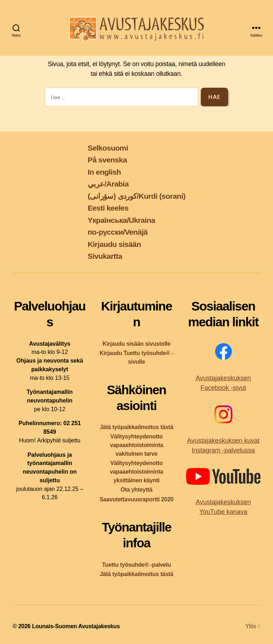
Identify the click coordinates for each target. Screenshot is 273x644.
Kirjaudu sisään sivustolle (136, 344)
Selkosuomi (108, 148)
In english (104, 172)
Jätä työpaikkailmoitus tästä (136, 427)
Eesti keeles (108, 208)
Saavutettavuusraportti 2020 (136, 499)
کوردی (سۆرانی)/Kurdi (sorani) (136, 196)
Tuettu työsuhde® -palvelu (136, 565)
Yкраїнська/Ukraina (121, 220)
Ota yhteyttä (137, 490)
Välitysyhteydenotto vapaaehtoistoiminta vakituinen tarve (137, 445)
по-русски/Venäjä (118, 232)
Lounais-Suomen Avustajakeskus (76, 626)
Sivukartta (105, 256)
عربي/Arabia (108, 184)
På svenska (107, 160)
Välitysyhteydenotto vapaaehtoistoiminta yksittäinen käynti (137, 472)
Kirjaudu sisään (114, 244)
